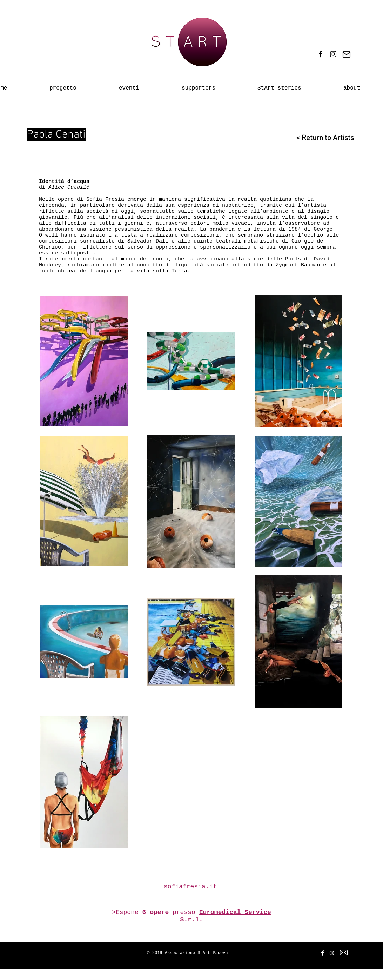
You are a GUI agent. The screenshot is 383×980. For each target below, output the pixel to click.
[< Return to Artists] (321, 138)
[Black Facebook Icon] (321, 54)
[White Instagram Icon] (332, 953)
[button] (142, 85)
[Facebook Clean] (323, 953)
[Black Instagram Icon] (333, 54)
